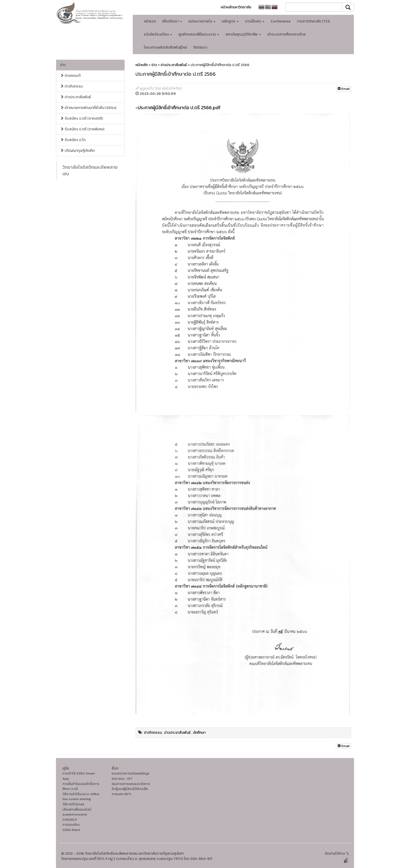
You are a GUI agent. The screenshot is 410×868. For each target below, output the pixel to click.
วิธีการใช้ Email (73, 804)
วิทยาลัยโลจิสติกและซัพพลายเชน (90, 170)
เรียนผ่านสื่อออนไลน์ (77, 809)
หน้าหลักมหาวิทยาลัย (236, 7)
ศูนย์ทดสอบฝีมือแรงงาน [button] (199, 34)
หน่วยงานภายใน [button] (202, 21)
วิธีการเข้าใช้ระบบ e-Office (81, 794)
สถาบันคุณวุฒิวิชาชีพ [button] (243, 34)
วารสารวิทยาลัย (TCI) (313, 21)
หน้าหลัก (142, 65)
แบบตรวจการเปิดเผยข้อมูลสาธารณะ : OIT (130, 776)
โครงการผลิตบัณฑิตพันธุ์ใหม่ (165, 47)
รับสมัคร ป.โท (73, 140)
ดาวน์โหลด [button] (255, 21)
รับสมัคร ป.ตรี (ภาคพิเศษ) (82, 129)
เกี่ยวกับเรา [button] (172, 21)
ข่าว (63, 65)
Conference (281, 21)
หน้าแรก (150, 21)
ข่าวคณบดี (70, 76)
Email (344, 89)
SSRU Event (71, 830)
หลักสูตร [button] (230, 21)
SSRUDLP (70, 820)
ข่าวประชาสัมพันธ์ (76, 97)
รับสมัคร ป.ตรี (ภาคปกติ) (81, 118)
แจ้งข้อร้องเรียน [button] (158, 34)
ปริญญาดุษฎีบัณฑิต (77, 151)
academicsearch (75, 814)
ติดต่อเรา (200, 47)
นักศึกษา (199, 733)
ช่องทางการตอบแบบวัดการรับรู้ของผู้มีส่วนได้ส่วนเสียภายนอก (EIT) (131, 789)
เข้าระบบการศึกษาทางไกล (286, 34)
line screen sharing (77, 799)
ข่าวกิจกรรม (71, 86)
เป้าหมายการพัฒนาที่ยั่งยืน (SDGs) (88, 108)
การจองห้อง (71, 825)
